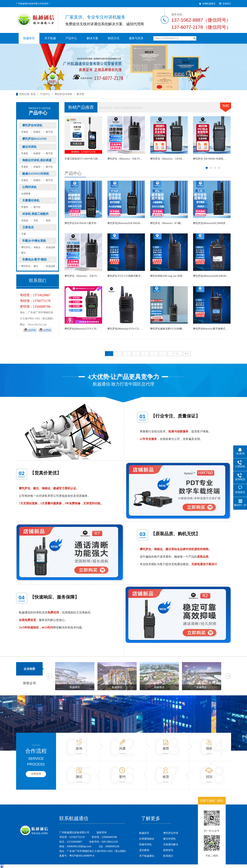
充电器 (25, 220)
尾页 (187, 354)
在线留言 (227, 4)
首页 (33, 94)
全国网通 (26, 194)
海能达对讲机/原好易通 (37, 160)
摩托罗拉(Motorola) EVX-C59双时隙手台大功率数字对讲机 (97, 329)
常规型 (25, 132)
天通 (23, 234)
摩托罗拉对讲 (171, 833)
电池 (48, 220)
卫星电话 (28, 227)
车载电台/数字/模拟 (34, 259)
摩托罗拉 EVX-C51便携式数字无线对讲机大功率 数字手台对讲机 (143, 276)
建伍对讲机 (29, 147)
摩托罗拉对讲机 (63, 94)
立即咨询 (36, 774)
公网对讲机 (29, 187)
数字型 (80, 94)
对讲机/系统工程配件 (35, 214)
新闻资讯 (168, 850)
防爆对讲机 (145, 844)
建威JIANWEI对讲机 (36, 174)
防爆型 (37, 132)
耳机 (36, 220)
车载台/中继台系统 (34, 241)
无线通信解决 (171, 844)
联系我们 (168, 856)
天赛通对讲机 (31, 200)
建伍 (23, 253)
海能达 (37, 247)
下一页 (175, 354)
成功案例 (144, 850)
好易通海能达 (147, 839)
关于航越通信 (147, 856)
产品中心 (45, 94)
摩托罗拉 (26, 247)
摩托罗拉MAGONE (35, 139)
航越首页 (144, 833)
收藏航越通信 (209, 4)
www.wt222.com (37, 325)
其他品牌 (51, 247)
